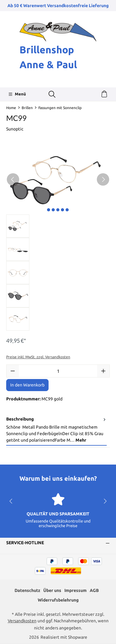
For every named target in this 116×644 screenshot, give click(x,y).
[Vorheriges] (13, 179)
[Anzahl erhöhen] (103, 371)
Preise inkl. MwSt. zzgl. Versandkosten (38, 357)
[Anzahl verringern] (13, 371)
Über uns (52, 590)
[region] (58, 238)
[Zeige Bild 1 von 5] (49, 210)
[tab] (56, 430)
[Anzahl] (58, 371)
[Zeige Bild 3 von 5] (58, 210)
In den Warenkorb (27, 385)
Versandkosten (22, 621)
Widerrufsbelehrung (58, 600)
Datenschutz (27, 590)
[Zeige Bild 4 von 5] (62, 210)
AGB (94, 590)
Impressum (75, 590)
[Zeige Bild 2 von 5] (53, 210)
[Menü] (17, 94)
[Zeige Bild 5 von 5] (67, 210)
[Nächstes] (103, 179)
